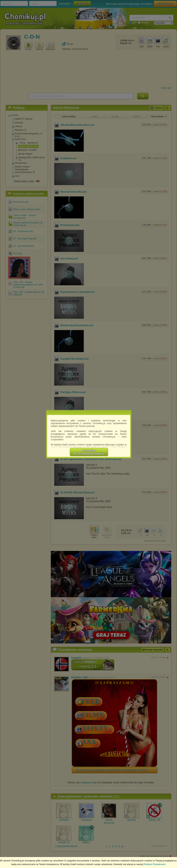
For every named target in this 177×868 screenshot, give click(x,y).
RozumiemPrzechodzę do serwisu (89, 452)
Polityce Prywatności (155, 864)
